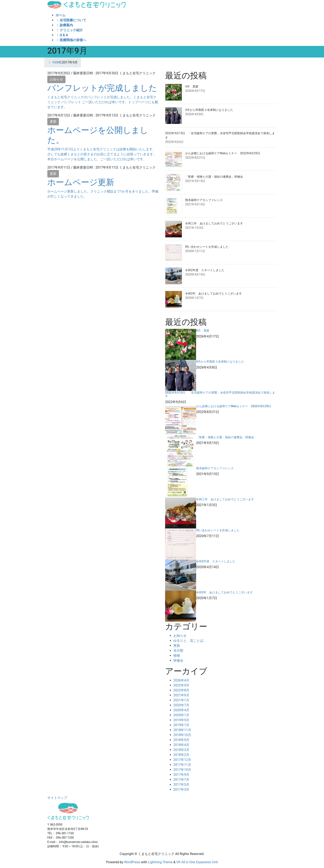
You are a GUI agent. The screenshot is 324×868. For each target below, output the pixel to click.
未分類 (178, 651)
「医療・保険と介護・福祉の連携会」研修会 (214, 177)
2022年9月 (181, 685)
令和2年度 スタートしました (205, 270)
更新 (53, 122)
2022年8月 (181, 690)
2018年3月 (181, 750)
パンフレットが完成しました (102, 88)
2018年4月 (181, 745)
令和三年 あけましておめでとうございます (214, 223)
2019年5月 (181, 720)
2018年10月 (182, 735)
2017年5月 (181, 785)
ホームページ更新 (81, 182)
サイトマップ (57, 798)
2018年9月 (181, 740)
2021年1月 (181, 700)
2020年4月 (181, 710)
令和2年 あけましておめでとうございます (213, 293)
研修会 (178, 660)
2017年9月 (181, 775)
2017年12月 (182, 760)
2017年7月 (181, 780)
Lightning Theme (160, 862)
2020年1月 (181, 715)
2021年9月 (181, 695)
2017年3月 (181, 790)
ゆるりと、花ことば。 (190, 641)
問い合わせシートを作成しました (207, 247)
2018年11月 (182, 730)
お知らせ (56, 79)
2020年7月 (181, 705)
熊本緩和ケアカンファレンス (204, 200)
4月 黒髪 (192, 86)
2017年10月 (182, 770)
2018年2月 (181, 755)
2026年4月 (181, 680)
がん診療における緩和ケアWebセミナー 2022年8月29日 (223, 153)
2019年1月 (181, 725)
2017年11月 (182, 765)
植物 (177, 655)
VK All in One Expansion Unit (197, 862)
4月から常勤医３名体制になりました (209, 110)
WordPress (132, 862)
